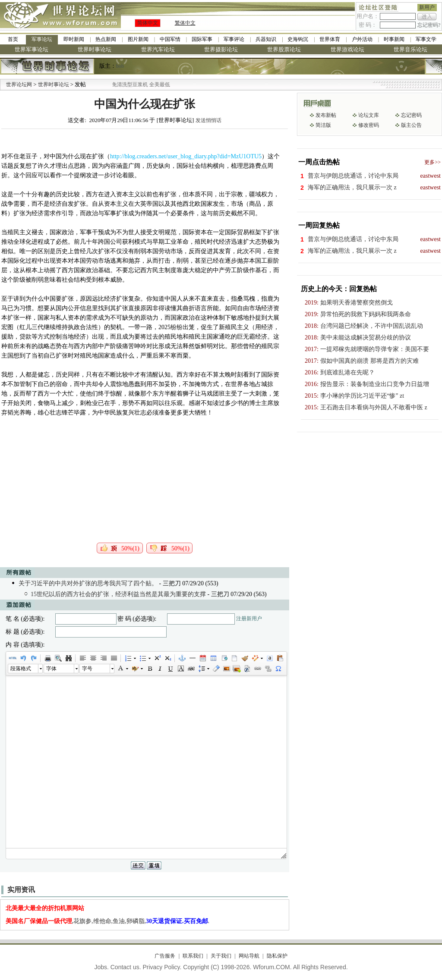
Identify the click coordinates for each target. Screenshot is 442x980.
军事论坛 (42, 39)
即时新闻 (74, 39)
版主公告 (411, 125)
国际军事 (202, 39)
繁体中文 (185, 23)
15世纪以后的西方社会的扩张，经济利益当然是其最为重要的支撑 (118, 594)
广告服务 (165, 956)
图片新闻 (138, 39)
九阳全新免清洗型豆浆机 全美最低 (137, 85)
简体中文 (148, 23)
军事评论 (234, 39)
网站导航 (249, 956)
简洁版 (323, 125)
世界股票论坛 (284, 49)
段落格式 (21, 669)
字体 (51, 669)
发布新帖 (326, 115)
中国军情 (170, 39)
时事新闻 (394, 39)
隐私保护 (277, 956)
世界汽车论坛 (158, 49)
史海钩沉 (298, 39)
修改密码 (369, 125)
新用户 (427, 7)
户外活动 (362, 39)
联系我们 (193, 956)
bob (120, 66)
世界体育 (330, 39)
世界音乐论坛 (410, 49)
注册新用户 (249, 619)
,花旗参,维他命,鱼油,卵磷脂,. (108, 921)
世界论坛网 (19, 85)
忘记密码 (411, 115)
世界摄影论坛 (221, 49)
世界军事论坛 (32, 49)
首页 (13, 39)
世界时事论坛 (95, 49)
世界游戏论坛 (347, 49)
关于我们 (221, 956)
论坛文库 (369, 115)
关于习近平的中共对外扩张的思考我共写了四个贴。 (88, 583)
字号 (87, 669)
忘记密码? (429, 25)
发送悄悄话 (208, 120)
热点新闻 (106, 39)
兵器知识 (266, 39)
